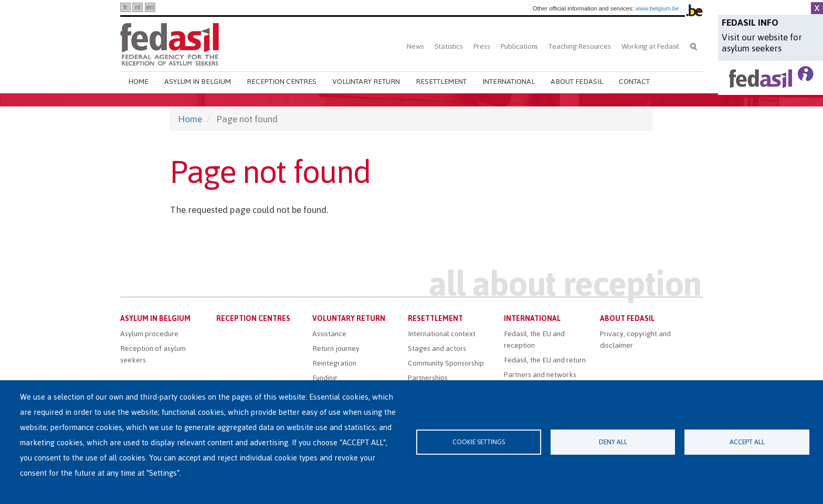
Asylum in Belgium (198, 82)
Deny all (613, 442)
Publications (520, 46)
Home (138, 82)
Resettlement (441, 82)
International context (442, 334)
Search (694, 46)
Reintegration (334, 363)
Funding (325, 378)
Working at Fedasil (650, 46)
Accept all (747, 442)
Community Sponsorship (446, 363)
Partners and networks (540, 375)
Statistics (449, 46)
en (150, 7)
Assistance (329, 334)
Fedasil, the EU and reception (534, 340)
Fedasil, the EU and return (545, 360)
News (415, 46)
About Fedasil (577, 82)
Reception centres (282, 82)
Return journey (336, 348)
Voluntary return (366, 82)
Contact (634, 82)
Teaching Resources (579, 46)
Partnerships (428, 378)
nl (138, 7)
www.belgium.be (657, 8)
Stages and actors (437, 348)
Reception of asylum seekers (153, 354)
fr (125, 7)
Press (482, 46)
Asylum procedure (149, 334)
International (509, 82)
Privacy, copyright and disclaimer (635, 340)
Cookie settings (479, 442)
